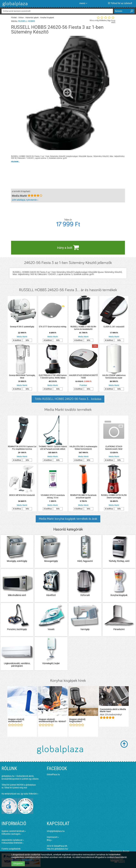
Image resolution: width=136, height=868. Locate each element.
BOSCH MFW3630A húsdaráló (22, 495)
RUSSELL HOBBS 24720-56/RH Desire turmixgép (114, 496)
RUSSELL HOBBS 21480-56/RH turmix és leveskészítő (83, 328)
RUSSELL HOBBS (27, 21)
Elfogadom (18, 864)
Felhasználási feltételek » (12, 843)
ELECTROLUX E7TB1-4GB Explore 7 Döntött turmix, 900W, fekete (53, 377)
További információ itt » (23, 860)
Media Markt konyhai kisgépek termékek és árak (68, 519)
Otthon (21, 18)
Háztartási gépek (32, 18)
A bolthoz (17, 340)
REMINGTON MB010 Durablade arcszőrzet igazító (83, 496)
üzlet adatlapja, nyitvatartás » (25, 200)
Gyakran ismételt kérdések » (14, 831)
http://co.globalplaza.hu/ (57, 849)
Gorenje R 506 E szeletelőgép (22, 327)
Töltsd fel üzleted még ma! (16, 788)
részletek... (15, 162)
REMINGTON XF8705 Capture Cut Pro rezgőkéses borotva (22, 448)
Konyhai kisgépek (47, 18)
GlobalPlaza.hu (53, 774)
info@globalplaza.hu (56, 831)
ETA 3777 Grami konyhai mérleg (53, 327)
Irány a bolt (68, 247)
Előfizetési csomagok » (11, 834)
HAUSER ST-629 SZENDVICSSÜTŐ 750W (83, 377)
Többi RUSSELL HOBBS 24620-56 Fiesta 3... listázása (68, 399)
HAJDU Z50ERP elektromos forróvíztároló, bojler (114, 377)
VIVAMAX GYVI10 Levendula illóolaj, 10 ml (53, 496)
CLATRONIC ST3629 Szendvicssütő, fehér (114, 448)
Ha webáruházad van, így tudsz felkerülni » (20, 794)
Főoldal (14, 18)
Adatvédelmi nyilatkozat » (13, 840)
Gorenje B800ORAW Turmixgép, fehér (22, 377)
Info (27, 340)
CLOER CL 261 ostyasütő (114, 327)
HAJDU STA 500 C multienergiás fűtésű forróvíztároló (83, 448)
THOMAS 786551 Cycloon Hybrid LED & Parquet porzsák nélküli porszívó (53, 448)
